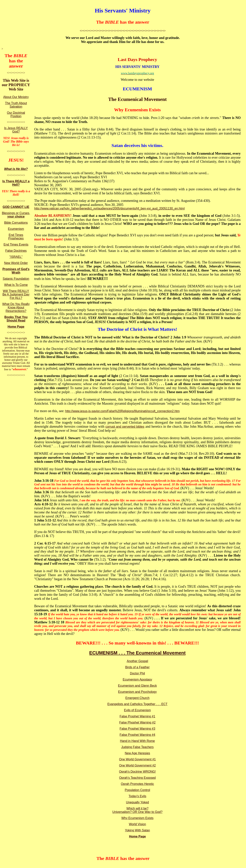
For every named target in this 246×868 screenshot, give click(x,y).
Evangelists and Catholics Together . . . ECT (138, 704)
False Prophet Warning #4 (137, 735)
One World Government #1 (138, 759)
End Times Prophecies (16, 237)
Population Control (137, 790)
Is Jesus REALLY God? (16, 130)
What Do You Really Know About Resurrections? (16, 307)
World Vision (137, 824)
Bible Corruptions (16, 223)
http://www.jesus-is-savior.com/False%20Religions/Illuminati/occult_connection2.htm (122, 411)
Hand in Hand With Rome (137, 741)
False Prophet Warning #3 (137, 729)
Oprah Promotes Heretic (138, 784)
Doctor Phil (137, 673)
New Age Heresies (137, 753)
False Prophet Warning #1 (137, 716)
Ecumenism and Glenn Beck (137, 686)
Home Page (16, 327)
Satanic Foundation (16, 279)
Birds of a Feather (137, 667)
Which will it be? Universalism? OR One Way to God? (138, 810)
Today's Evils (137, 796)
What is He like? (16, 169)
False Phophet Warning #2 (138, 722)
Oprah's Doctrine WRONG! (137, 772)
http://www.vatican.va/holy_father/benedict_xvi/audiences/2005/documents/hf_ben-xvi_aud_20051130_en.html (109, 208)
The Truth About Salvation (16, 105)
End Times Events (16, 245)
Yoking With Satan (137, 830)
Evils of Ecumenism (137, 710)
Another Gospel (137, 661)
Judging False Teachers (138, 747)
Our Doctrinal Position (16, 114)
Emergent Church (137, 698)
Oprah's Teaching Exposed (137, 778)
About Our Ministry (16, 97)
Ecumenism (16, 229)
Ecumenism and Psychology (138, 692)
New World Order (16, 263)
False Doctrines (16, 251)
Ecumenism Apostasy (138, 679)
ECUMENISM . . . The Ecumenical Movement (137, 653)
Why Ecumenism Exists (137, 818)
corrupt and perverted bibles (125, 427)
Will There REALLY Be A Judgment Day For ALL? (16, 294)
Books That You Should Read (16, 319)
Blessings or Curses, (16, 215)
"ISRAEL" (16, 257)
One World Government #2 (138, 765)
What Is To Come (16, 285)
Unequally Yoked (137, 802)
